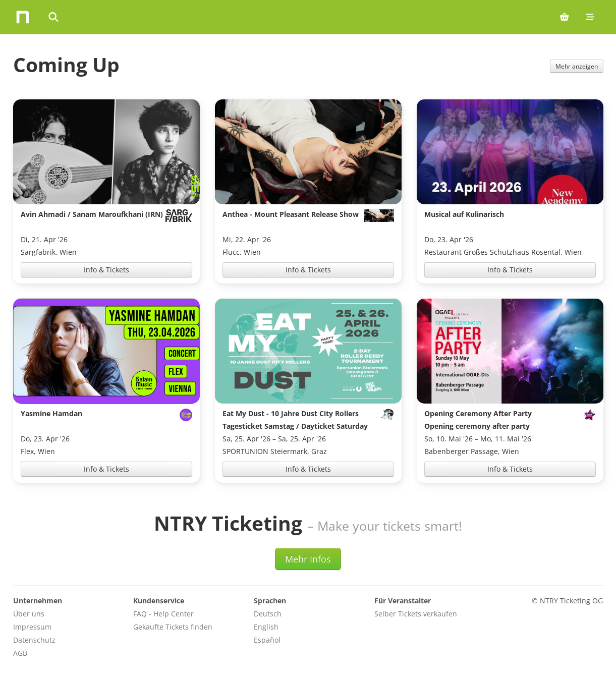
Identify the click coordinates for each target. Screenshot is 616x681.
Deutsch (268, 614)
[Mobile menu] (590, 17)
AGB (20, 653)
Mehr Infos (308, 559)
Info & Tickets (106, 270)
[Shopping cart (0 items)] (564, 17)
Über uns (29, 614)
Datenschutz (34, 640)
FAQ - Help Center (163, 614)
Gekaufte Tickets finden (173, 627)
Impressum (32, 627)
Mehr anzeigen (577, 66)
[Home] (23, 17)
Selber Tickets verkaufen (416, 614)
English (266, 627)
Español (267, 640)
